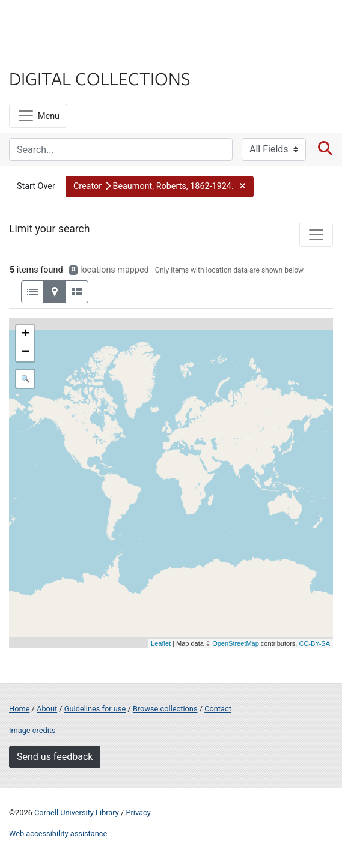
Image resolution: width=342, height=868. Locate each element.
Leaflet (161, 643)
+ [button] (26, 334)
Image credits (32, 730)
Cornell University (69, 23)
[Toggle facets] (316, 235)
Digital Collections (100, 78)
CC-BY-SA (314, 643)
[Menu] (38, 116)
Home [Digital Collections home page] (19, 709)
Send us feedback (55, 757)
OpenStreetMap (236, 643)
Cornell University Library (77, 812)
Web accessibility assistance (58, 833)
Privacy (138, 812)
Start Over (36, 186)
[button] (160, 187)
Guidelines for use (95, 709)
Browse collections (165, 709)
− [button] (26, 352)
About (47, 709)
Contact (218, 709)
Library (45, 55)
